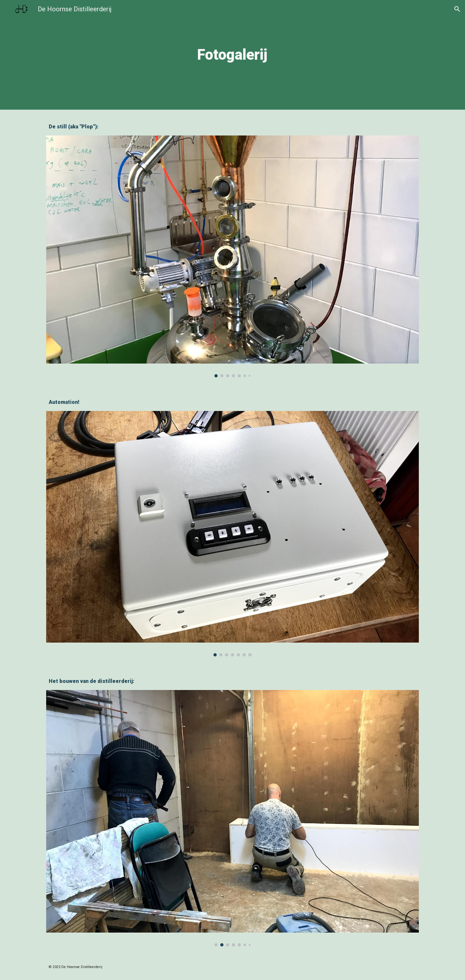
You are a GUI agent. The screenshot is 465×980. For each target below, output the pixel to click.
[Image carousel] (232, 256)
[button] (457, 9)
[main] (232, 55)
